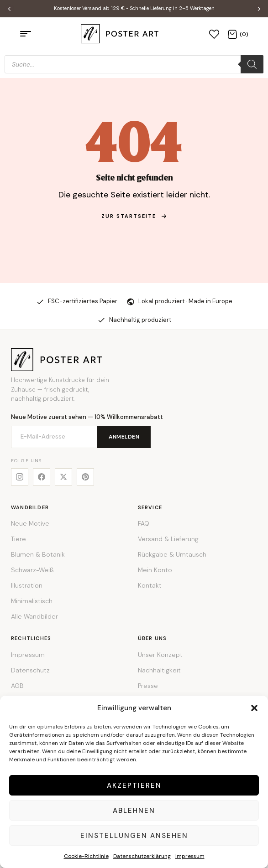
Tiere (18, 539)
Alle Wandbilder (34, 616)
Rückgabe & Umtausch (172, 554)
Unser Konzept (160, 655)
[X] (63, 477)
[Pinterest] (85, 477)
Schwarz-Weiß (32, 570)
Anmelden (124, 437)
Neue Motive (30, 523)
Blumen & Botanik (38, 554)
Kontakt (150, 585)
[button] (254, 708)
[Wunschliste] (214, 34)
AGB (17, 686)
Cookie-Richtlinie (86, 856)
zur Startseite (134, 216)
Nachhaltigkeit (159, 670)
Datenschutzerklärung (142, 856)
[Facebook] (42, 477)
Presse (148, 686)
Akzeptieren (134, 785)
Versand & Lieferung (168, 539)
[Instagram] (20, 477)
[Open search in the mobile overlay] (134, 64)
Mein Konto (155, 570)
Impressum (190, 856)
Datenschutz (30, 670)
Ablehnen (134, 811)
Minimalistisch (32, 601)
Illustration (27, 585)
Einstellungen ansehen (134, 836)
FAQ (144, 523)
